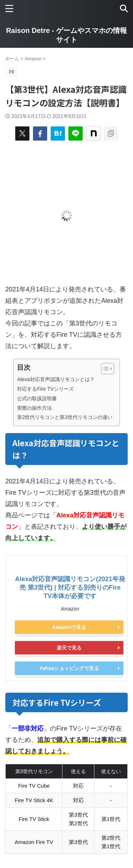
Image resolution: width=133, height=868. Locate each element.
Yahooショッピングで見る (69, 668)
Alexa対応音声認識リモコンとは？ (56, 379)
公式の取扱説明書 (37, 398)
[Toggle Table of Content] (104, 369)
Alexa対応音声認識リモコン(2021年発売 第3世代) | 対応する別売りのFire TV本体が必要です (70, 588)
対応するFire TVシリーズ (45, 389)
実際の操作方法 (34, 408)
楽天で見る (69, 648)
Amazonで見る (69, 627)
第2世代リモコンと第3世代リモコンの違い (65, 417)
